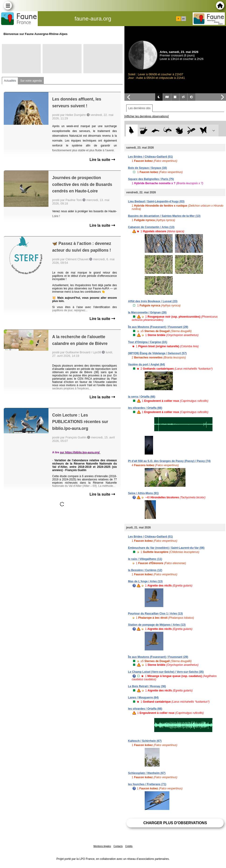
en (183, 19)
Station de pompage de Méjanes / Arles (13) (157, 625)
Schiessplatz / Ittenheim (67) (147, 773)
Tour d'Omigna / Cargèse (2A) (148, 342)
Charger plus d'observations (175, 823)
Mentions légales (102, 846)
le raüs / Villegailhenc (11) (145, 559)
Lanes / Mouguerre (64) (143, 698)
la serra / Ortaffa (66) (142, 397)
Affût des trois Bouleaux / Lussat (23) (153, 301)
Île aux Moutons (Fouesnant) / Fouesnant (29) (158, 327)
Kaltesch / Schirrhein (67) (145, 741)
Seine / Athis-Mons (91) (144, 493)
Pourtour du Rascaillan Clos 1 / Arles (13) (156, 614)
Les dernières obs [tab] (139, 108)
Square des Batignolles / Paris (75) (151, 179)
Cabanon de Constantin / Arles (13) (151, 227)
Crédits (129, 846)
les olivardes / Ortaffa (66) (145, 408)
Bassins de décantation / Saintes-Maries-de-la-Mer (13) (164, 216)
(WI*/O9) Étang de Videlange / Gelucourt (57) (158, 353)
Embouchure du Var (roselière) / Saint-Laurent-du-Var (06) (166, 548)
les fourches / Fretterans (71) (147, 784)
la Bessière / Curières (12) (145, 570)
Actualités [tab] (10, 81)
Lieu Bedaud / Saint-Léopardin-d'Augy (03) (156, 201)
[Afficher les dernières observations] (147, 116)
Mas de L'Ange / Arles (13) (145, 581)
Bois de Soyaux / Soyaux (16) (148, 168)
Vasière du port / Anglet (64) (147, 365)
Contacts (118, 846)
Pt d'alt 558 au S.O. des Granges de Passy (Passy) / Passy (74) (169, 461)
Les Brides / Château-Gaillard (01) (151, 157)
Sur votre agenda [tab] (31, 81)
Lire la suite (102, 160)
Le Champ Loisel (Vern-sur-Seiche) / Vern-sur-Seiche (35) (166, 672)
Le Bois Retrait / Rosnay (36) (147, 686)
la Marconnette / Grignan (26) (147, 312)
